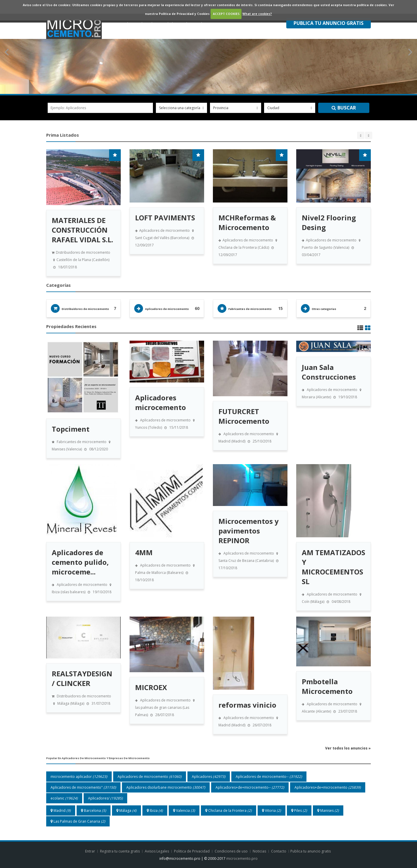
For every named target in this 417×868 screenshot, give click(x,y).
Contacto (279, 851)
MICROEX (151, 687)
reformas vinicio (247, 705)
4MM (144, 552)
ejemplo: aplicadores (68, 108)
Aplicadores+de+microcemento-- (250, 787)
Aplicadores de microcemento (167, 309)
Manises (328, 810)
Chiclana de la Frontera (229, 810)
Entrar (91, 851)
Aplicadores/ (105, 798)
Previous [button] (361, 135)
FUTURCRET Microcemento (244, 416)
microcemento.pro (242, 858)
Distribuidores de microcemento (85, 309)
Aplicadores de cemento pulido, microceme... (80, 562)
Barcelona (94, 810)
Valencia (184, 810)
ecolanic (64, 798)
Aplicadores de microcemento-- (269, 777)
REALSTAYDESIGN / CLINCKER (82, 678)
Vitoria (272, 810)
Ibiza (155, 810)
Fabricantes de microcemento (250, 309)
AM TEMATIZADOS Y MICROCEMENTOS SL (334, 567)
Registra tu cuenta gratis (120, 851)
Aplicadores (209, 777)
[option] (83, 213)
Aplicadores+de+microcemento (328, 787)
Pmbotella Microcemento (327, 686)
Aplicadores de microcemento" (83, 787)
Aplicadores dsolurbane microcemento (166, 787)
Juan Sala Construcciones (329, 372)
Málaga (126, 810)
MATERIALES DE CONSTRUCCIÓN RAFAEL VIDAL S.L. (82, 230)
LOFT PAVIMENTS (165, 218)
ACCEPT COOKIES (226, 14)
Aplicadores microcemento (161, 402)
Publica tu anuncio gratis (311, 851)
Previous (7, 52)
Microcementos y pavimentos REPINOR (249, 531)
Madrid (61, 810)
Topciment (71, 429)
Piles (299, 810)
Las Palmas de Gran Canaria (78, 821)
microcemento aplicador (79, 777)
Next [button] (369, 135)
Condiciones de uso (231, 851)
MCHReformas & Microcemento (247, 222)
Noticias (260, 851)
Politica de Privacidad (192, 851)
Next (410, 52)
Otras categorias (324, 309)
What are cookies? (257, 14)
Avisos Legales (157, 851)
